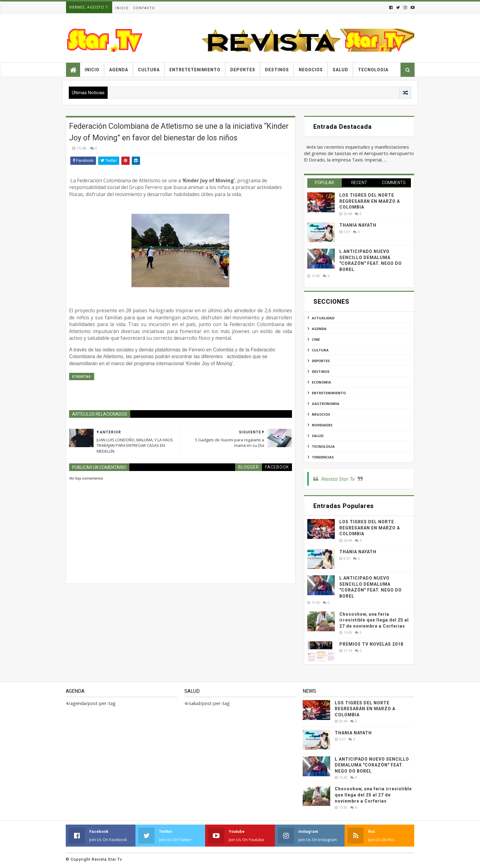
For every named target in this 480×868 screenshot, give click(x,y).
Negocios (311, 70)
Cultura (149, 70)
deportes (321, 361)
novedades (322, 425)
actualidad (323, 318)
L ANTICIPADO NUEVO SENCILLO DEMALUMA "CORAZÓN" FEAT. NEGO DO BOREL (372, 765)
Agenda (119, 70)
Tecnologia (373, 70)
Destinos (277, 70)
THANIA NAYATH (358, 225)
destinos (321, 371)
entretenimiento (329, 393)
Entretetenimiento (195, 70)
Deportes (243, 70)
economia (321, 382)
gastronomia (326, 404)
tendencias (323, 457)
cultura (320, 350)
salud (318, 436)
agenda (319, 329)
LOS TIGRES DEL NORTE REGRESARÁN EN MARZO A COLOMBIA (370, 201)
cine (316, 339)
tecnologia (323, 446)
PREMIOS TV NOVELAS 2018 (371, 644)
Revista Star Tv (338, 479)
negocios (321, 414)
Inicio (122, 8)
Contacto (144, 8)
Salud (340, 70)
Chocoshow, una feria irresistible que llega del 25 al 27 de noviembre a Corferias (374, 620)
